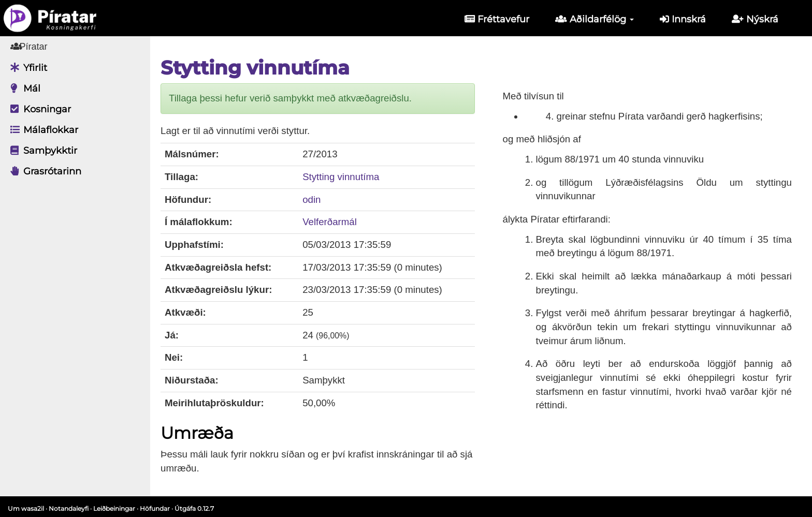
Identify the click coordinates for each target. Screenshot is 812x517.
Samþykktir (41, 151)
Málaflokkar (42, 130)
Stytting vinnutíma (341, 177)
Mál (23, 88)
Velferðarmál (330, 222)
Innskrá (683, 19)
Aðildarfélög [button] (594, 19)
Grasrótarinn (43, 171)
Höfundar (155, 508)
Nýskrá (755, 19)
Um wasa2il (26, 508)
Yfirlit (26, 68)
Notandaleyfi (69, 508)
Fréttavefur (497, 19)
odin (311, 200)
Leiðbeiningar (114, 508)
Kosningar (38, 109)
